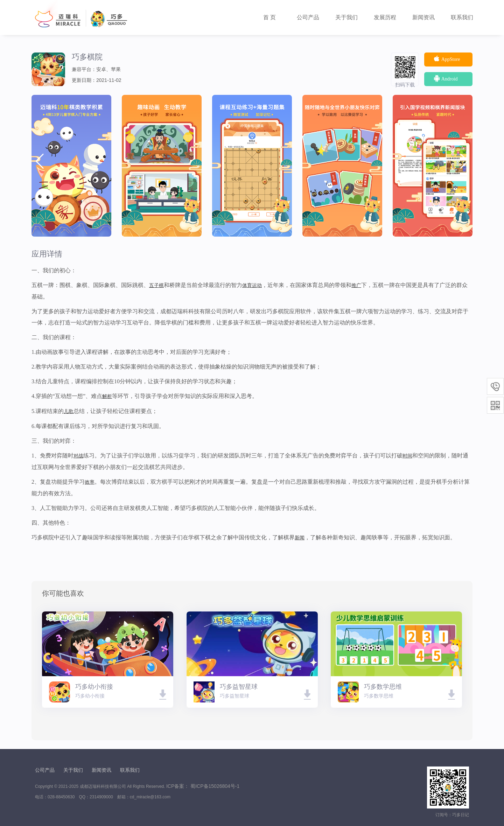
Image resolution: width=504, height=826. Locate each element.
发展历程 (385, 17)
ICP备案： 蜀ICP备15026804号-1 (203, 786)
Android (445, 78)
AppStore (446, 59)
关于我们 (346, 17)
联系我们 (462, 17)
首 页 (269, 17)
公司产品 (308, 17)
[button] (464, 161)
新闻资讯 (423, 17)
